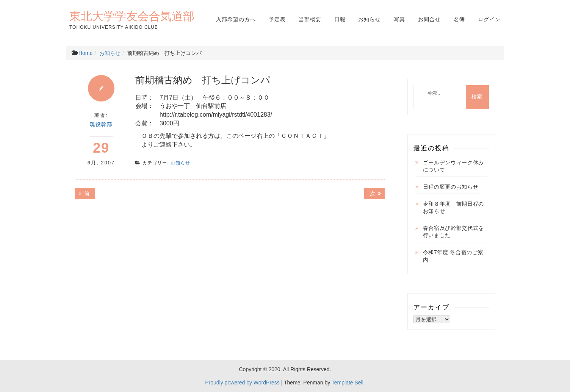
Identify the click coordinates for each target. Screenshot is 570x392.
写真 (399, 19)
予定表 (277, 19)
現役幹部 (101, 124)
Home (85, 53)
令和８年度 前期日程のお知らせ (454, 208)
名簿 (459, 19)
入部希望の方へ (236, 19)
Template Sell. (348, 383)
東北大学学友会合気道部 (132, 16)
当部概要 (310, 19)
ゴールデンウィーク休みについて (454, 166)
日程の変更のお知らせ (451, 187)
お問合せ (429, 19)
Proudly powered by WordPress (242, 383)
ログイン (489, 19)
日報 (340, 19)
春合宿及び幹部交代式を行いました (454, 232)
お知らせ (370, 19)
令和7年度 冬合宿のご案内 (453, 256)
